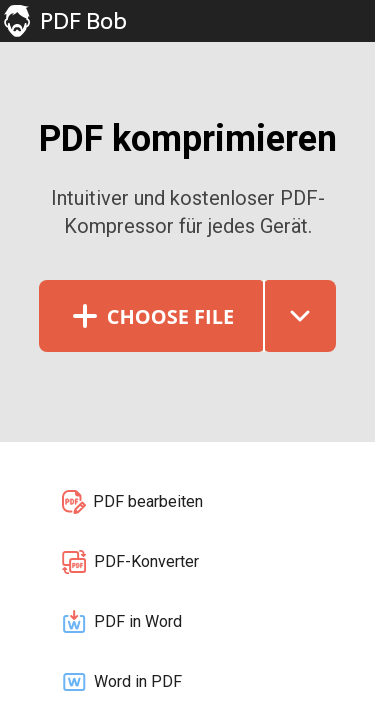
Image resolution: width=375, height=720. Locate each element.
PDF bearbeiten (131, 502)
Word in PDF (121, 682)
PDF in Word (121, 622)
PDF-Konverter (129, 562)
